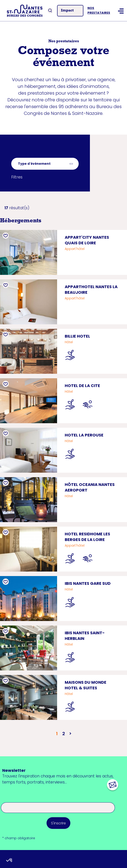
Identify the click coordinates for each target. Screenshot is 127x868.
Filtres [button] (17, 177)
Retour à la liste (26, 155)
